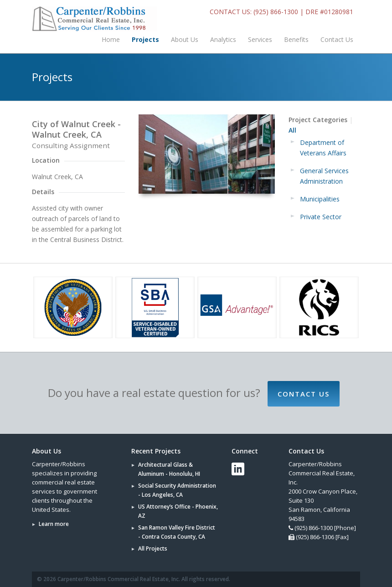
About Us (185, 39)
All (292, 130)
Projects (145, 39)
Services (260, 39)
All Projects (153, 548)
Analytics (223, 39)
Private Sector (321, 217)
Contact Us (337, 39)
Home (111, 39)
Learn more (54, 524)
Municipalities (320, 199)
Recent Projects (156, 451)
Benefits (296, 39)
